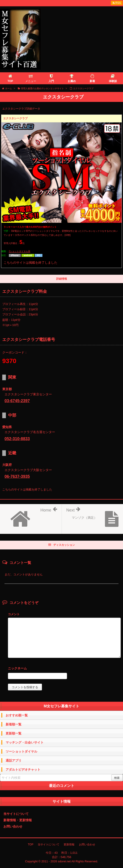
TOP (30, 845)
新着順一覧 (14, 724)
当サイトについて (16, 814)
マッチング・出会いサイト (25, 742)
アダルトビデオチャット (23, 769)
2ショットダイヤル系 (20, 251)
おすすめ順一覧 (17, 715)
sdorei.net (64, 861)
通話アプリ (14, 760)
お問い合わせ (13, 826)
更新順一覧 (14, 733)
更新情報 (69, 845)
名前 (64, 669)
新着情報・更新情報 (18, 820)
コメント (14, 614)
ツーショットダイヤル (21, 751)
